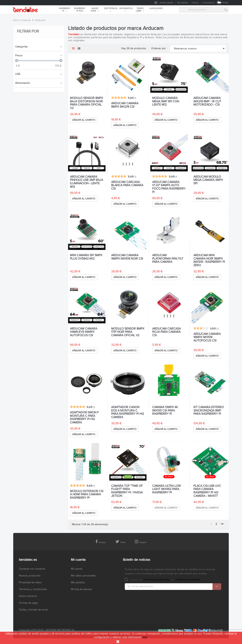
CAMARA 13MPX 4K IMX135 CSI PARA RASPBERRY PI (165, 411)
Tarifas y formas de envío (34, 610)
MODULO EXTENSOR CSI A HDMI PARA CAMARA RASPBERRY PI (87, 495)
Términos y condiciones (33, 589)
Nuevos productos (30, 576)
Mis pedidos (78, 583)
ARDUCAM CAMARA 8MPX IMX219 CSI (125, 105)
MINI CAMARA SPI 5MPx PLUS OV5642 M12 (86, 257)
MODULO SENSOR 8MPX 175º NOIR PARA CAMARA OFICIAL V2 (128, 332)
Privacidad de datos (30, 583)
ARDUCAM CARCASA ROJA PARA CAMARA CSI (166, 332)
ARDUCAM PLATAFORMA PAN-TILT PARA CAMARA (168, 259)
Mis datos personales (83, 576)
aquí (145, 637)
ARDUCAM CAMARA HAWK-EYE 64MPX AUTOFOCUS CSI (84, 332)
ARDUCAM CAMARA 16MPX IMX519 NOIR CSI (127, 257)
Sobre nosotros (28, 596)
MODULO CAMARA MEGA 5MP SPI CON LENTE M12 (166, 101)
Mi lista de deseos (81, 589)
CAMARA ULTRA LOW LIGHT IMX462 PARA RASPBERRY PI (166, 489)
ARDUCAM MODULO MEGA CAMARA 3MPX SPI (208, 180)
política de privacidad (188, 580)
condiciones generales (157, 580)
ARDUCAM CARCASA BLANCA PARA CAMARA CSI (127, 185)
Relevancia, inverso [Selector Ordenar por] (200, 48)
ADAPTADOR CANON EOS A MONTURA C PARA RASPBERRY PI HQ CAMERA (128, 412)
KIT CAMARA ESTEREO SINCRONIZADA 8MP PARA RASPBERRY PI (209, 411)
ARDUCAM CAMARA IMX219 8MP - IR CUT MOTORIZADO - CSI (207, 101)
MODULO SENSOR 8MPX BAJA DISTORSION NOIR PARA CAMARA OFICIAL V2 (86, 103)
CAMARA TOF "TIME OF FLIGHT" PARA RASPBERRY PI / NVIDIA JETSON (127, 491)
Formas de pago (28, 603)
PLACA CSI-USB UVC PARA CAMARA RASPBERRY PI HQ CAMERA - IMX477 (207, 491)
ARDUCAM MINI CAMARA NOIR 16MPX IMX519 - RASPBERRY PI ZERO (209, 260)
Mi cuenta (77, 569)
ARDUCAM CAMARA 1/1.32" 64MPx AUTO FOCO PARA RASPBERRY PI (169, 187)
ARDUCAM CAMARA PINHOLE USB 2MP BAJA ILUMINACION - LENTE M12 (86, 182)
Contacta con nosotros (32, 569)
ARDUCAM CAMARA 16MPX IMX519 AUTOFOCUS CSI (207, 337)
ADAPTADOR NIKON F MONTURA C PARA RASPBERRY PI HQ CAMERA (84, 418)
